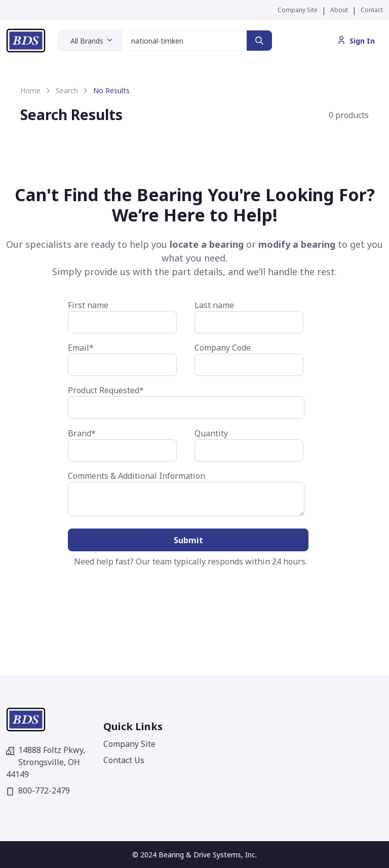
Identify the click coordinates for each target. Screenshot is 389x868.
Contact (372, 10)
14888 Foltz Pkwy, (46, 762)
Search (67, 90)
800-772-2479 (38, 790)
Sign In (356, 41)
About (339, 10)
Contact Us (124, 760)
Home (30, 90)
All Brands (87, 41)
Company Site (298, 10)
